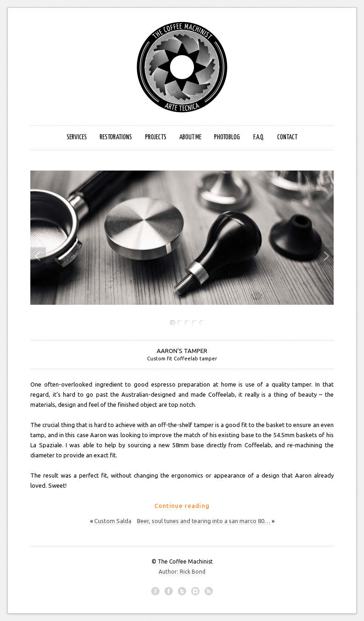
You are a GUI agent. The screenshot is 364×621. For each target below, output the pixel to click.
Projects (156, 137)
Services (77, 137)
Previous (38, 256)
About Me (190, 137)
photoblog (227, 137)
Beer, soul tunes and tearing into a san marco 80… (204, 521)
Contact (287, 137)
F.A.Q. (259, 137)
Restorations (116, 137)
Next (324, 256)
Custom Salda (113, 521)
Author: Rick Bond (182, 572)
